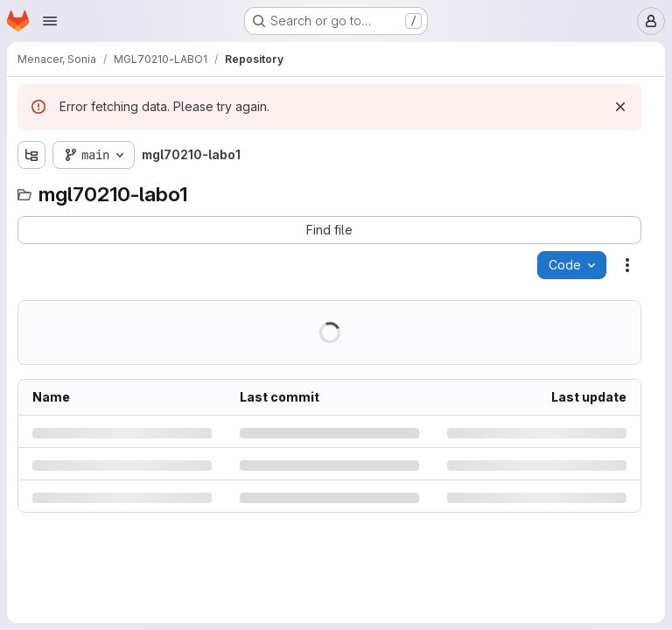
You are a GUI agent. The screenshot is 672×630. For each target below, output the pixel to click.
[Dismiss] (620, 107)
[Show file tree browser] (31, 155)
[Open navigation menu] (50, 21)
